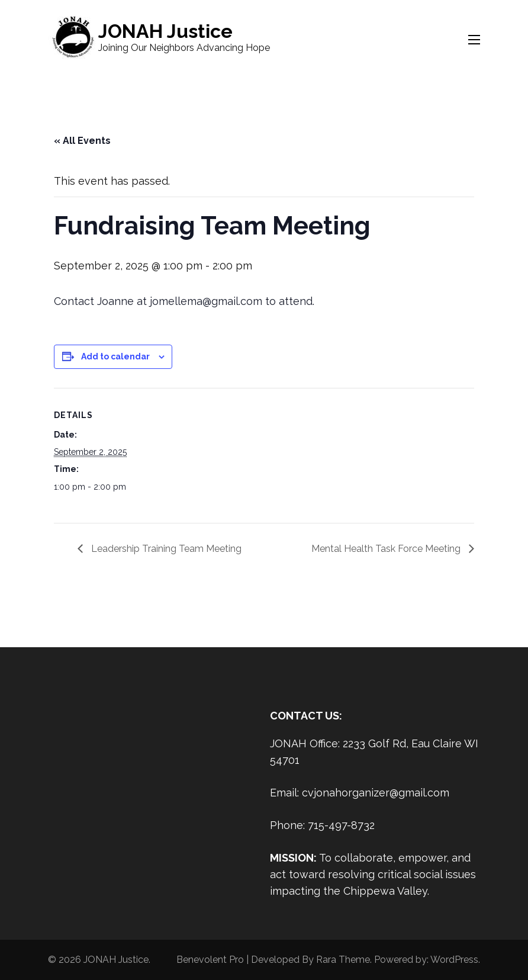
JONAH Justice (165, 31)
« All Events (82, 141)
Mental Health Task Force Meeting (387, 549)
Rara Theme (343, 960)
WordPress (454, 960)
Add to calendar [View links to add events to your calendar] (115, 356)
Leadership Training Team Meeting (165, 549)
